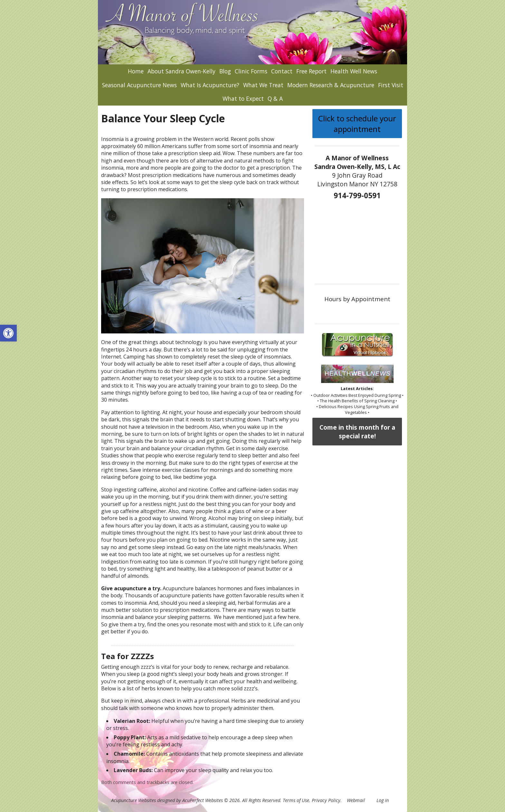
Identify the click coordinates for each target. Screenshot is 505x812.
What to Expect (243, 98)
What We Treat (263, 85)
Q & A (275, 98)
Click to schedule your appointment (357, 124)
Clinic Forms (251, 71)
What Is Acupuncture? (210, 85)
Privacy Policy (326, 800)
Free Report (311, 71)
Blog (225, 71)
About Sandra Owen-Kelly (181, 71)
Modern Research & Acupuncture (331, 85)
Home (136, 71)
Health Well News (354, 71)
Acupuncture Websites (133, 800)
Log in (383, 800)
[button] (8, 333)
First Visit (391, 85)
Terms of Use (296, 800)
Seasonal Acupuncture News (139, 85)
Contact (282, 71)
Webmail (356, 800)
